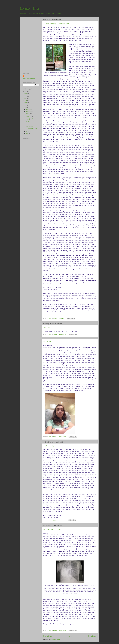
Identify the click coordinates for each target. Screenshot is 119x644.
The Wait (47, 328)
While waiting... (49, 446)
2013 (26, 107)
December (29, 109)
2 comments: (62, 520)
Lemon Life (29, 9)
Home (70, 636)
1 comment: (62, 318)
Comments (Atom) (55, 640)
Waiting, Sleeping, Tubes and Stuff (56, 24)
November (29, 112)
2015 (26, 103)
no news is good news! (52, 529)
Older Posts (92, 636)
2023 (26, 91)
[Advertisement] (30, 44)
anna (26, 76)
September (29, 116)
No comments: (62, 334)
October (28, 114)
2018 (26, 96)
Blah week (47, 342)
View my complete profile (29, 78)
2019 (26, 94)
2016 (26, 101)
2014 (26, 105)
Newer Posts (48, 636)
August (28, 131)
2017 (26, 98)
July (27, 134)
